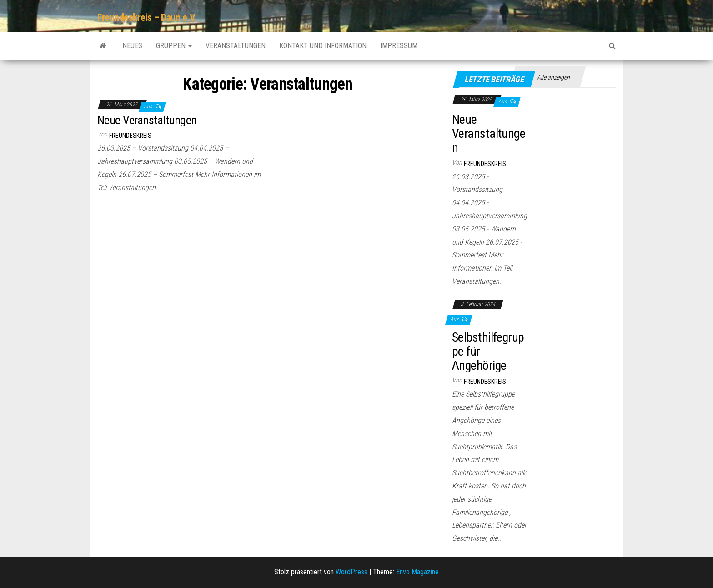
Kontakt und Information (323, 46)
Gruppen (174, 46)
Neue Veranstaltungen (147, 120)
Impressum (399, 46)
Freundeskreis (130, 136)
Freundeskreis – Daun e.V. (147, 18)
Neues (132, 46)
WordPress (351, 572)
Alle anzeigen (553, 77)
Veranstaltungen (236, 46)
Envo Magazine (417, 572)
